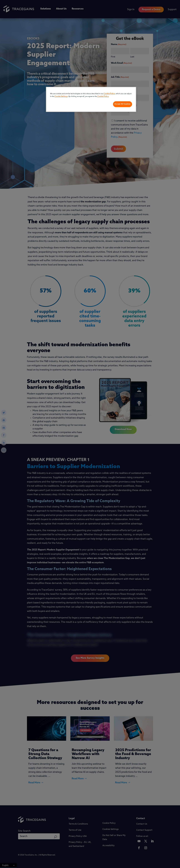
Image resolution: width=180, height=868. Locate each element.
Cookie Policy (109, 94)
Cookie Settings (61, 96)
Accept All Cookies (122, 104)
